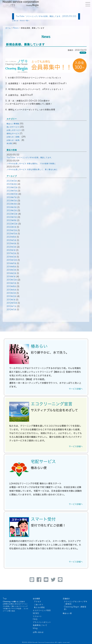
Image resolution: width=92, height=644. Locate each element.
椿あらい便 (67, 613)
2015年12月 (12, 260)
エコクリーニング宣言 (42, 610)
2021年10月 (12, 234)
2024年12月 (12, 188)
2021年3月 (11, 247)
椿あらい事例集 (13, 124)
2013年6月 (11, 290)
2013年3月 (11, 293)
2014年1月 (11, 277)
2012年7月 (11, 306)
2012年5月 (11, 310)
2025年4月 (12, 184)
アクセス (38, 602)
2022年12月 (12, 224)
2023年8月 (12, 221)
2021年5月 (11, 240)
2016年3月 (11, 257)
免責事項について (40, 625)
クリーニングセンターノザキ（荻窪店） (76, 603)
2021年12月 (12, 231)
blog (35, 628)
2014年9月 (11, 264)
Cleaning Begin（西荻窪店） (75, 608)
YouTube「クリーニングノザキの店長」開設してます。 (30, 158)
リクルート (37, 616)
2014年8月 (11, 267)
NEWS (36, 614)
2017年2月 (11, 254)
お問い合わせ (38, 632)
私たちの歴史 (39, 607)
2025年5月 (12, 181)
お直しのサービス (14, 130)
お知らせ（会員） (14, 140)
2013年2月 (11, 296)
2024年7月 (12, 198)
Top (5, 599)
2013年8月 (11, 287)
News (16, 28)
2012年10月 (12, 303)
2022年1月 (11, 227)
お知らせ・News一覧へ (21, 21)
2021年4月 (11, 244)
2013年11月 (11, 283)
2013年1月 (11, 300)
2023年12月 (12, 214)
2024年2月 (12, 211)
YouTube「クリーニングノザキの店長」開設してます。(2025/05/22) (46, 16)
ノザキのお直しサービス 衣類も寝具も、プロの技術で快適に (31, 164)
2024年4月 (12, 204)
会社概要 (36, 599)
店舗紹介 (66, 599)
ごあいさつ (39, 605)
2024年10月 (12, 194)
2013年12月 (12, 280)
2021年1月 (11, 250)
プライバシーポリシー (42, 622)
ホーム (8, 28)
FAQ (35, 619)
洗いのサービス (13, 127)
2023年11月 (12, 217)
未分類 (83, 53)
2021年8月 (11, 237)
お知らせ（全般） (14, 137)
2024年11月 (12, 191)
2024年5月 (12, 201)
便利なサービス (13, 134)
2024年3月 (12, 207)
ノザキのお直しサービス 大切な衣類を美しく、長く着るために (32, 170)
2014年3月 (11, 270)
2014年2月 (11, 273)
